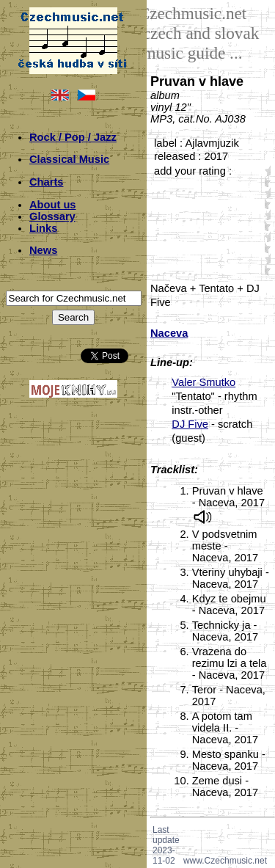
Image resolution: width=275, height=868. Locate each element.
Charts (46, 182)
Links (43, 228)
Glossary (52, 216)
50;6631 (265, 270)
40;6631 (265, 248)
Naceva (169, 333)
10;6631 (265, 182)
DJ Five (190, 424)
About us (53, 205)
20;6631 (265, 204)
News (43, 250)
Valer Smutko (203, 382)
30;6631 (265, 226)
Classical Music (69, 159)
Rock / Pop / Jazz (73, 137)
